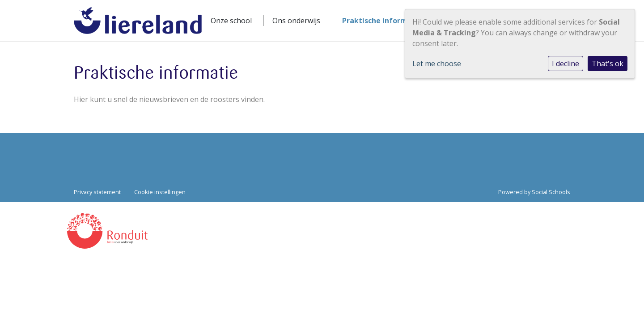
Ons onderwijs (296, 21)
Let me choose (437, 64)
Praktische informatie (382, 21)
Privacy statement (97, 192)
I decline (566, 64)
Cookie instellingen (160, 192)
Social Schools (551, 192)
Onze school (231, 21)
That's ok (608, 64)
